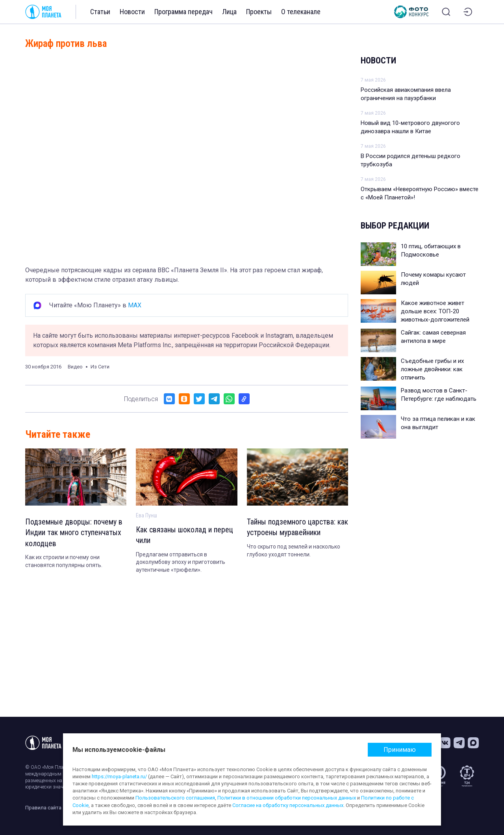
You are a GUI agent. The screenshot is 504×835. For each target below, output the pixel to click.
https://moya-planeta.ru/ (119, 776)
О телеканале (301, 12)
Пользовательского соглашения (175, 798)
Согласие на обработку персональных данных (288, 805)
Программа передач (183, 12)
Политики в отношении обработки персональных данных (287, 798)
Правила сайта (43, 808)
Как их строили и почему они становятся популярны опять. (64, 562)
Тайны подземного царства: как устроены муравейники (297, 528)
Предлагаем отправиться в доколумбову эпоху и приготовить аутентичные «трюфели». (181, 563)
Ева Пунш (146, 515)
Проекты (259, 12)
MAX (135, 305)
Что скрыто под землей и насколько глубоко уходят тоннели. (294, 551)
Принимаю (400, 750)
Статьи (100, 12)
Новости (132, 12)
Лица (229, 12)
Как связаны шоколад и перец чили (185, 536)
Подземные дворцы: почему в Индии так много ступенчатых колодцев (74, 533)
